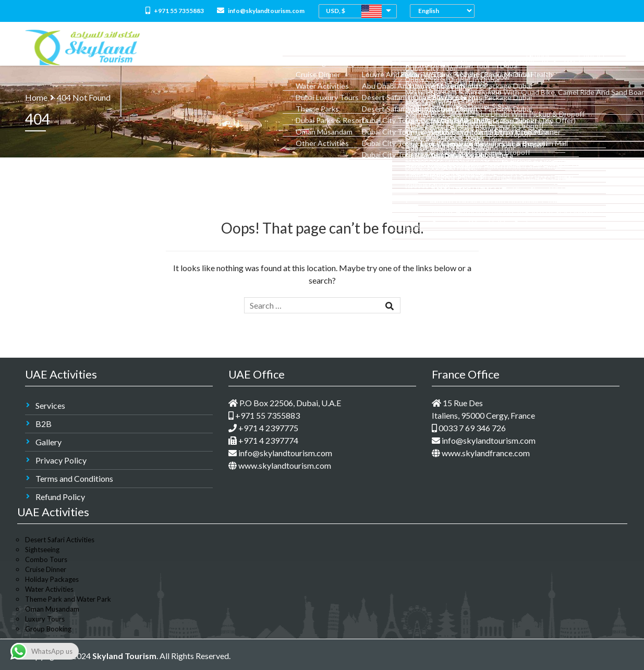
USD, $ (336, 11)
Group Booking (48, 629)
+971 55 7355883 (175, 11)
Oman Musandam (52, 609)
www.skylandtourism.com (280, 465)
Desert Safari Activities (60, 540)
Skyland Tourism (124, 656)
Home (214, 47)
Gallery (48, 442)
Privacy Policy (61, 460)
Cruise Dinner (46, 569)
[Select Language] (445, 11)
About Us (250, 47)
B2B (44, 424)
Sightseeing (42, 550)
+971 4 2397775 (263, 428)
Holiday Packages (52, 579)
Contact (599, 47)
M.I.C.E (526, 47)
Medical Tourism (476, 47)
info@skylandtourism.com (261, 11)
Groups (559, 47)
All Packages (297, 47)
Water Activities (49, 589)
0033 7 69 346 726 (469, 428)
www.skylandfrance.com (481, 453)
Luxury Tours (45, 619)
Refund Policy (60, 497)
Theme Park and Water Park (68, 599)
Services (50, 405)
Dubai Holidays (411, 47)
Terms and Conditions (74, 478)
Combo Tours (352, 47)
